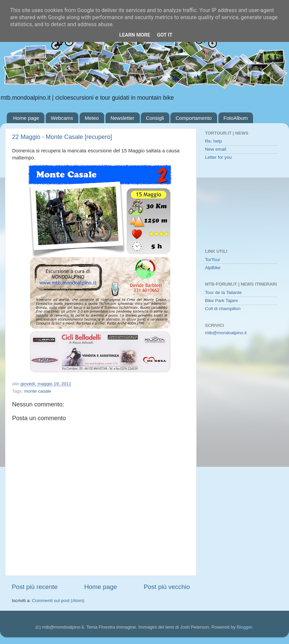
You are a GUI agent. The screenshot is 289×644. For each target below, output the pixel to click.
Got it (165, 35)
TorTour (213, 260)
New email (216, 149)
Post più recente (35, 587)
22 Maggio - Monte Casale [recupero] (62, 137)
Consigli (155, 118)
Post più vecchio (167, 587)
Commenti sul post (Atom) (58, 601)
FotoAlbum (236, 118)
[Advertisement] (241, 205)
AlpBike (213, 268)
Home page (26, 118)
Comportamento (194, 118)
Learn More (135, 35)
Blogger (245, 627)
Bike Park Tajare (221, 301)
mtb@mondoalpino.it (226, 333)
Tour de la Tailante (223, 292)
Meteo (92, 118)
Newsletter (122, 118)
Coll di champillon (223, 309)
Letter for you (218, 157)
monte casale (38, 391)
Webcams (62, 118)
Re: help (213, 141)
